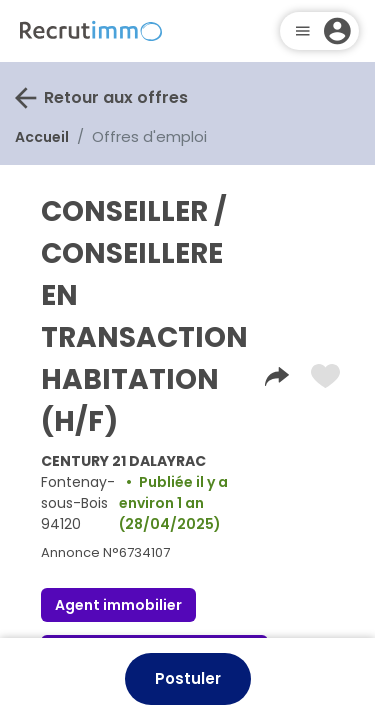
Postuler (188, 678)
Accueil (42, 137)
